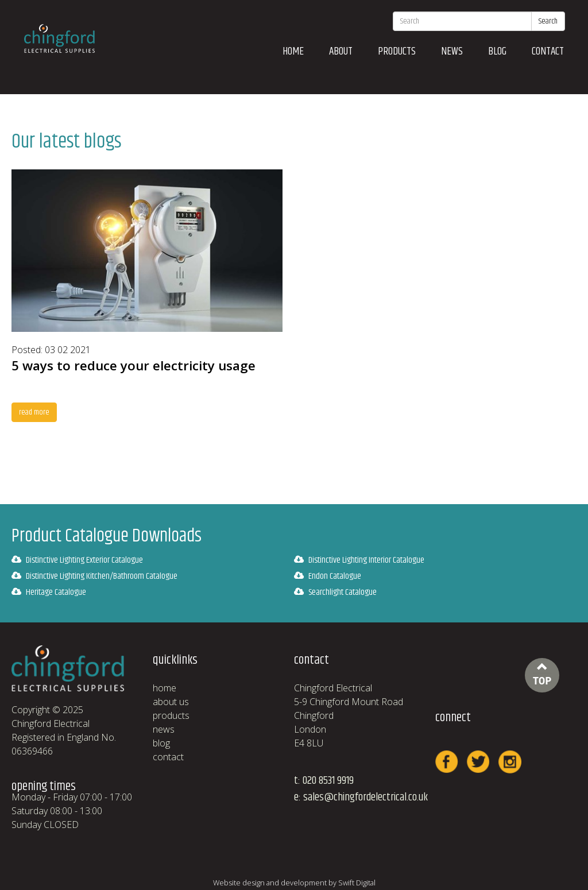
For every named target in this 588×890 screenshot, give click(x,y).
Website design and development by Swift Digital (294, 883)
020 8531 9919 (328, 781)
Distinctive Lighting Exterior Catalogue (77, 560)
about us (171, 702)
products (397, 51)
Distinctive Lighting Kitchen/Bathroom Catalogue (94, 576)
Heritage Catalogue (49, 592)
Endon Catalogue (328, 576)
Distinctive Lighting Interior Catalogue (359, 560)
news (452, 51)
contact (548, 51)
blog (497, 51)
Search (548, 21)
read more (34, 412)
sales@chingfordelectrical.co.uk (365, 797)
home (293, 51)
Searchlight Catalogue (335, 592)
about (341, 51)
